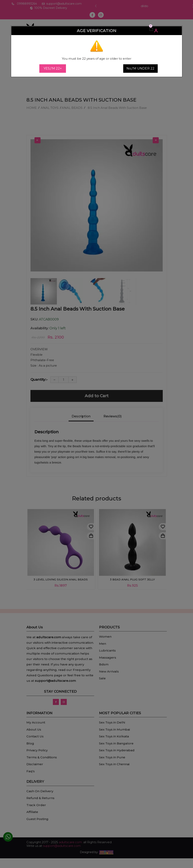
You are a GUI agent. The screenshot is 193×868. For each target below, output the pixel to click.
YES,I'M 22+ (53, 68)
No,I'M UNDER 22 (140, 68)
